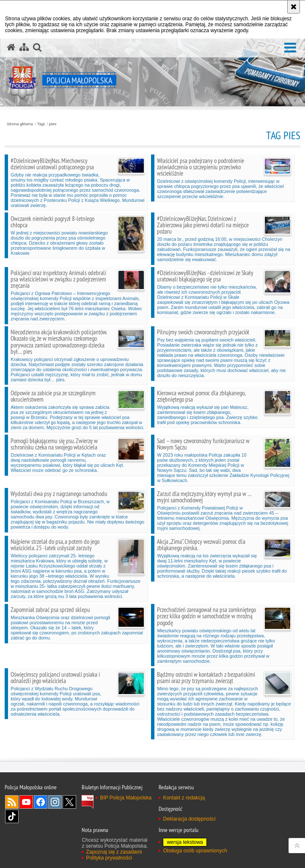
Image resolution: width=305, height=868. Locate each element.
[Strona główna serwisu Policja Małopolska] (11, 47)
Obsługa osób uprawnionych (195, 851)
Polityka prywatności (109, 858)
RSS (12, 802)
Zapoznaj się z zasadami (114, 852)
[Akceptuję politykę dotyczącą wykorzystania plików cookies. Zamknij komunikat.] (294, 7)
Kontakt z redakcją (184, 798)
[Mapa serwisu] (24, 47)
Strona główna (20, 124)
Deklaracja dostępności (189, 819)
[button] (290, 48)
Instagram (55, 802)
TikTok (12, 816)
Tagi (41, 124)
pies (53, 124)
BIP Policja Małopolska (126, 798)
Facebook (41, 802)
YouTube (26, 802)
